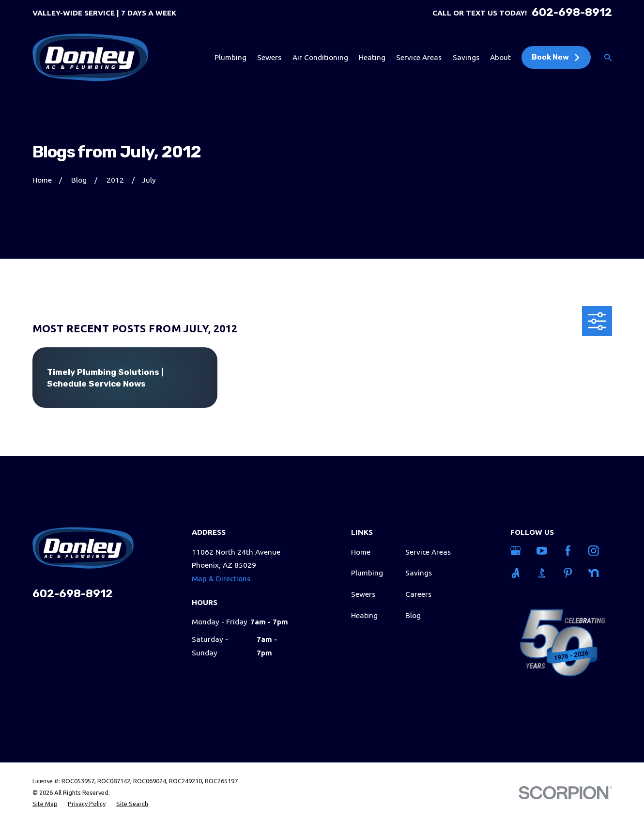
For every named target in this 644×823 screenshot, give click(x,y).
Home (361, 552)
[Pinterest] (570, 573)
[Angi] (517, 573)
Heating (364, 615)
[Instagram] (595, 551)
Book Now (556, 57)
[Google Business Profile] (517, 551)
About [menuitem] (500, 57)
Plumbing (367, 573)
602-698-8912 (572, 13)
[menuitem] (45, 804)
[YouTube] (544, 551)
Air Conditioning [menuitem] (320, 57)
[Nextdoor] (595, 573)
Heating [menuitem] (372, 57)
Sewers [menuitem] (269, 57)
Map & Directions (221, 579)
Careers (418, 594)
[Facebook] (570, 551)
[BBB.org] (544, 573)
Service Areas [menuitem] (419, 57)
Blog (413, 615)
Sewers (363, 594)
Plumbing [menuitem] (230, 57)
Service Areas (428, 552)
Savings (419, 573)
